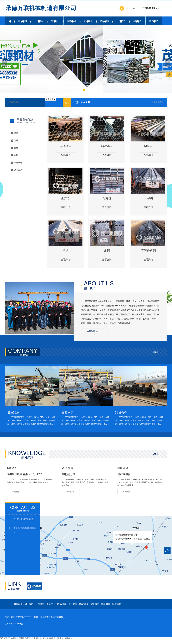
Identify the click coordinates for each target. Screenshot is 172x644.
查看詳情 (65, 155)
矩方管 (107, 198)
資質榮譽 (88, 21)
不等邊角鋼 (148, 251)
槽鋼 (65, 251)
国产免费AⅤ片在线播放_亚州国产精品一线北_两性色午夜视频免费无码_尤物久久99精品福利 (36, 638)
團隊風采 (72, 21)
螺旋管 (148, 146)
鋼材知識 (105, 21)
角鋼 (107, 251)
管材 (16, 133)
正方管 (65, 198)
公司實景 (39, 21)
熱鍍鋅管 (107, 146)
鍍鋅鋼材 (18, 163)
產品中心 (55, 21)
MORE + (158, 352)
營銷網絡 (137, 21)
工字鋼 (148, 198)
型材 (16, 141)
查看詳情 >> (93, 331)
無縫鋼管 (65, 146)
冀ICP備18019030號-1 (15, 624)
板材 (16, 148)
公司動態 (121, 21)
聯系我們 (154, 21)
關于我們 (22, 21)
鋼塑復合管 (19, 170)
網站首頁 (18, 604)
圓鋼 (16, 155)
